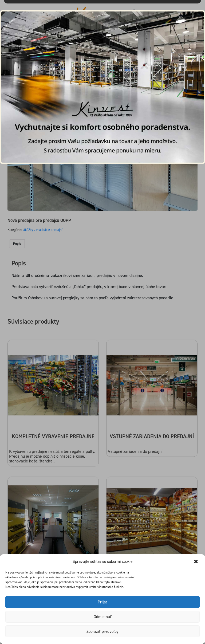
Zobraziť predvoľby (102, 631)
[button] (196, 561)
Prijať (102, 602)
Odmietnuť (103, 617)
